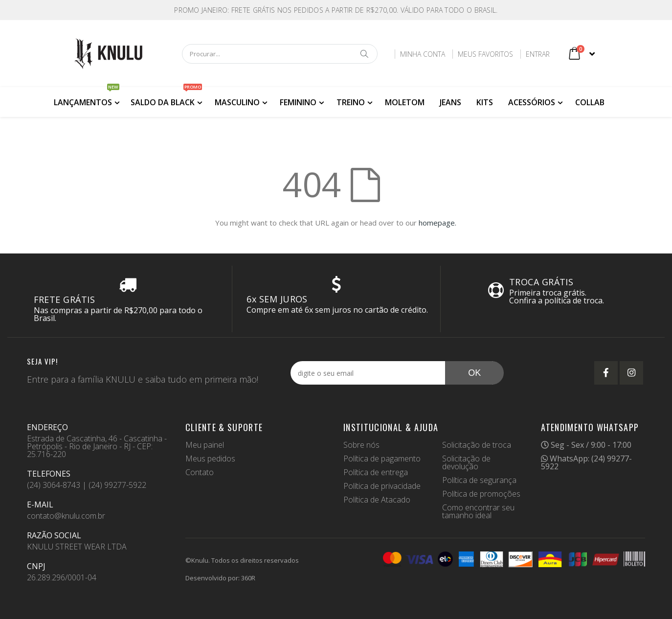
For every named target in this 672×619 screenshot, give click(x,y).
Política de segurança (479, 480)
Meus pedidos (210, 459)
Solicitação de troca (477, 445)
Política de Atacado (377, 500)
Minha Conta (422, 54)
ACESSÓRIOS (532, 102)
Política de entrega (376, 472)
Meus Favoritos (485, 54)
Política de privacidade (382, 486)
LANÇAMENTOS (87, 97)
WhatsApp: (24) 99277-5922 (586, 462)
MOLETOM (405, 102)
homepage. (437, 223)
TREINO (351, 102)
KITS (485, 102)
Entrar (537, 54)
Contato (200, 472)
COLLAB (590, 102)
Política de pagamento (382, 459)
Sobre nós (361, 445)
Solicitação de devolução (466, 462)
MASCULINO (237, 102)
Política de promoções (481, 494)
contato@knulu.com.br (66, 516)
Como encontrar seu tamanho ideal (478, 511)
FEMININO (298, 102)
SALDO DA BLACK (166, 97)
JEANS (450, 102)
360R (248, 578)
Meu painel (205, 445)
